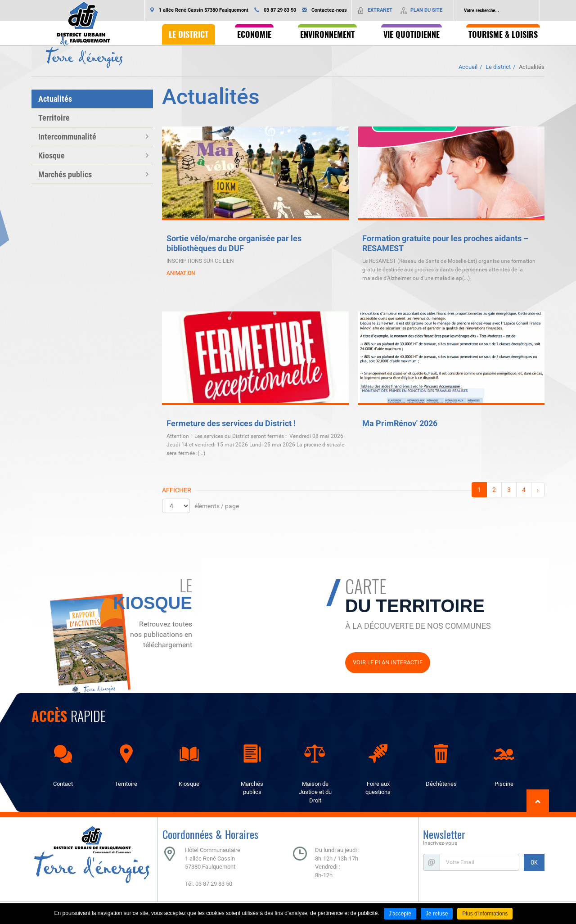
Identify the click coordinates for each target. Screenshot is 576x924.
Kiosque (52, 156)
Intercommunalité (67, 137)
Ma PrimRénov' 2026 (400, 423)
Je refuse (437, 914)
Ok (533, 10)
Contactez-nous (329, 10)
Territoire (54, 118)
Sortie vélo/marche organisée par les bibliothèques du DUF (234, 243)
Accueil (468, 67)
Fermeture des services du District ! (231, 423)
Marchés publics (65, 174)
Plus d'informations (485, 914)
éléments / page (217, 506)
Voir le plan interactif (388, 662)
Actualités (532, 67)
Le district (498, 67)
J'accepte (400, 914)
